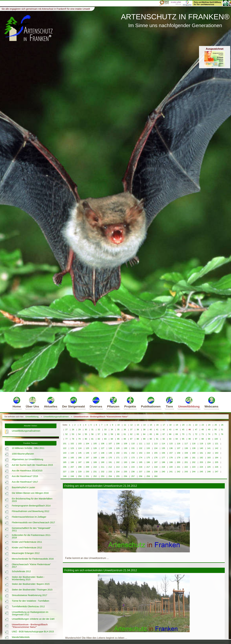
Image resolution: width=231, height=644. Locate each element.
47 (196, 430)
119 (201, 444)
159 (186, 453)
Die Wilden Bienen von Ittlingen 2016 (30, 493)
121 (216, 444)
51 (222, 430)
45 (183, 430)
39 (144, 430)
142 (216, 448)
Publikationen (151, 402)
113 (156, 444)
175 (148, 458)
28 (73, 430)
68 (170, 434)
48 (203, 430)
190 (103, 462)
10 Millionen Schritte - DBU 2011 (28, 448)
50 (216, 430)
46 (190, 430)
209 (87, 467)
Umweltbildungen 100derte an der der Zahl (33, 619)
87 (131, 439)
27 (66, 430)
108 (118, 444)
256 (125, 476)
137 (179, 448)
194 (133, 462)
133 (148, 448)
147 (95, 453)
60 (118, 434)
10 (118, 425)
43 (170, 430)
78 (73, 439)
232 (103, 472)
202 (194, 462)
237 (141, 472)
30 (86, 430)
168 (95, 458)
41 (157, 430)
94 (177, 439)
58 (105, 434)
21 (190, 425)
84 (112, 439)
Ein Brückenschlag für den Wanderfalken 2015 (32, 500)
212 (110, 467)
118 (194, 444)
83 (105, 439)
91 (157, 439)
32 (99, 430)
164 (65, 458)
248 (65, 476)
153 (141, 453)
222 (186, 467)
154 (148, 453)
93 (170, 439)
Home (17, 402)
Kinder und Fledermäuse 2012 (27, 548)
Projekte (130, 402)
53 (73, 434)
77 (66, 439)
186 (72, 462)
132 (141, 448)
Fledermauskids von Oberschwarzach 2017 (33, 522)
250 (80, 476)
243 (186, 472)
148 (103, 453)
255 (118, 476)
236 (133, 472)
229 (80, 472)
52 (66, 434)
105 (95, 444)
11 (125, 425)
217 (148, 467)
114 (163, 444)
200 (179, 462)
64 (144, 434)
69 (177, 434)
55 (86, 434)
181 (194, 458)
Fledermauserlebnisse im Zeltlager (29, 517)
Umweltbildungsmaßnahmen (56, 417)
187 (80, 462)
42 (164, 430)
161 (201, 453)
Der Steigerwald (74, 402)
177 (163, 458)
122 (65, 448)
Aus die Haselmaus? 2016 (25, 476)
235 (125, 472)
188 (87, 462)
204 (209, 462)
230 (87, 472)
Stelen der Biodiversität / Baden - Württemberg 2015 (28, 578)
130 (125, 448)
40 (151, 430)
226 (216, 467)
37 (131, 430)
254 (110, 476)
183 (209, 458)
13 (138, 425)
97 (196, 439)
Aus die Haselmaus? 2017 (25, 482)
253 (103, 476)
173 (133, 458)
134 (156, 448)
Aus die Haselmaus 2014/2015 (27, 471)
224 (201, 467)
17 (164, 425)
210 (95, 467)
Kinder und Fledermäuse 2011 (27, 542)
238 (148, 472)
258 (141, 476)
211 (103, 467)
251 (87, 476)
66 (157, 434)
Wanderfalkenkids (21, 637)
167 (87, 458)
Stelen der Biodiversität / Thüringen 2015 (32, 590)
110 (133, 444)
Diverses (96, 402)
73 (203, 434)
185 (65, 462)
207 (72, 467)
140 (201, 448)
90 (151, 439)
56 (92, 434)
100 (216, 439)
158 (179, 453)
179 (179, 458)
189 (95, 462)
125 (87, 448)
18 (170, 425)
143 (65, 453)
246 (209, 472)
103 (80, 444)
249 (72, 476)
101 (65, 444)
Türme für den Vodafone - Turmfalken (30, 601)
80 (86, 439)
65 (151, 434)
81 (92, 439)
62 (131, 434)
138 (186, 448)
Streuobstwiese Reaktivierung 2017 (29, 595)
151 (125, 453)
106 (103, 444)
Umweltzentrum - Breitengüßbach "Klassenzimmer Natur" (101, 417)
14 (144, 425)
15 (151, 425)
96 (190, 439)
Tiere (169, 402)
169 (103, 458)
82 (99, 439)
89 (144, 439)
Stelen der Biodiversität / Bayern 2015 (31, 584)
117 (186, 444)
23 (203, 425)
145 (80, 453)
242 (179, 472)
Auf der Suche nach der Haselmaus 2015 (32, 465)
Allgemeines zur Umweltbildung (28, 459)
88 (138, 439)
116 (179, 444)
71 (190, 434)
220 (171, 467)
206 (65, 467)
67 (164, 434)
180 (186, 458)
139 (194, 448)
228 (72, 472)
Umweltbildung (189, 402)
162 (209, 453)
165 (72, 458)
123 (72, 448)
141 (209, 448)
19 (177, 425)
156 (163, 453)
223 (194, 467)
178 (171, 458)
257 (133, 476)
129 (118, 448)
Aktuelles (51, 402)
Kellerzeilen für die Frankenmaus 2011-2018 (31, 536)
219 (163, 467)
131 (133, 448)
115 (171, 444)
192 (118, 462)
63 (138, 434)
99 (209, 439)
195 (141, 462)
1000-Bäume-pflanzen (23, 454)
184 (216, 458)
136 (171, 448)
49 (209, 430)
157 (171, 453)
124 (80, 448)
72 (196, 434)
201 (186, 462)
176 (156, 458)
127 (103, 448)
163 (216, 453)
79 (79, 439)
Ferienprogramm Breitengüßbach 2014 (31, 506)
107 (110, 444)
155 (156, 453)
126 (95, 448)
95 (183, 439)
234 (118, 472)
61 (125, 434)
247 (216, 472)
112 (148, 444)
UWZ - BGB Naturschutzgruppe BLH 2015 (33, 632)
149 (110, 453)
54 (79, 434)
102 (72, 444)
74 (209, 434)
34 (112, 430)
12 (131, 425)
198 (163, 462)
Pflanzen (113, 402)
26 (222, 425)
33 (105, 430)
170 (110, 458)
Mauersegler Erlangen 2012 (26, 553)
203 (201, 462)
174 (141, 458)
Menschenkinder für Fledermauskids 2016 (33, 559)
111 (141, 444)
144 (72, 453)
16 (157, 425)
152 (133, 453)
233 (110, 472)
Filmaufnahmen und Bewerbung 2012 (31, 511)
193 (125, 462)
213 (118, 467)
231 (95, 472)
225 (209, 467)
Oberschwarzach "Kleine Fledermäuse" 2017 (31, 566)
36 (125, 430)
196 (148, 462)
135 (163, 448)
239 (156, 472)
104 (87, 444)
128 (110, 448)
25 (216, 425)
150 (118, 453)
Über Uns (32, 402)
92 (164, 439)
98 (203, 439)
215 (133, 467)
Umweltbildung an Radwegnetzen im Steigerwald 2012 (30, 613)
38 (138, 430)
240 (163, 472)
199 (171, 462)
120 (209, 444)
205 (216, 462)
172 (125, 458)
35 (118, 430)
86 (125, 439)
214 (125, 467)
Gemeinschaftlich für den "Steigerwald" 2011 (31, 529)
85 (118, 439)
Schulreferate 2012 (21, 571)
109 (125, 444)
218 (156, 467)
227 (65, 472)
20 (183, 425)
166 (80, 458)
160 (194, 453)
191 (110, 462)
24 (209, 425)
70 (183, 434)
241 (171, 472)
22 (196, 425)
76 (222, 434)
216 (141, 467)
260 (156, 476)
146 (87, 453)
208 (80, 467)
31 (92, 430)
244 (194, 472)
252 (95, 476)
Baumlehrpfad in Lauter (24, 487)
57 (99, 434)
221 (179, 467)
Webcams (211, 402)
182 (201, 458)
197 (156, 462)
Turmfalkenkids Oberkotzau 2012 (28, 606)
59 (112, 434)
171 (118, 458)
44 (177, 430)
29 (79, 430)
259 (148, 476)
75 (216, 434)
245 (201, 472)
